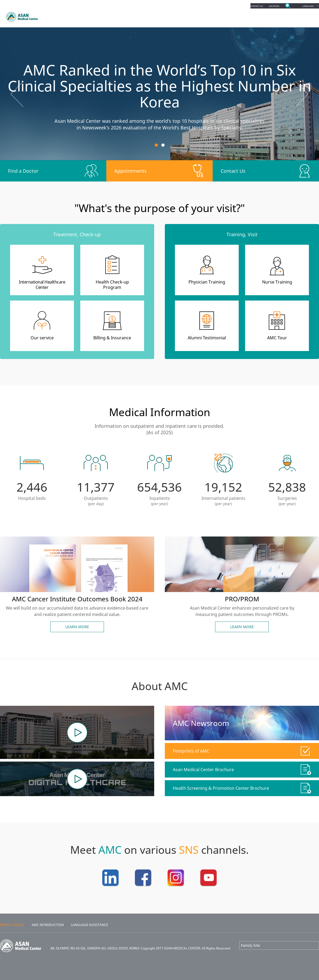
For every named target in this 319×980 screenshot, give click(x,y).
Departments (63, 16)
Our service (42, 338)
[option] (159, 94)
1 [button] (156, 145)
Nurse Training (277, 282)
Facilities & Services (249, 16)
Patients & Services (158, 16)
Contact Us (233, 171)
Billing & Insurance (112, 338)
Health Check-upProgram (112, 285)
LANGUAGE (305, 6)
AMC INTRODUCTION (48, 925)
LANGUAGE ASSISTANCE (90, 925)
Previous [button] (17, 94)
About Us (294, 16)
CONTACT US (241, 6)
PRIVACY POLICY (12, 925)
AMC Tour (277, 338)
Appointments (107, 16)
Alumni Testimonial (207, 338)
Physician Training (207, 282)
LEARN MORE (77, 627)
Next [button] (302, 94)
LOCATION (265, 6)
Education (203, 16)
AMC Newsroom (201, 723)
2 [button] (163, 145)
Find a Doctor (23, 171)
